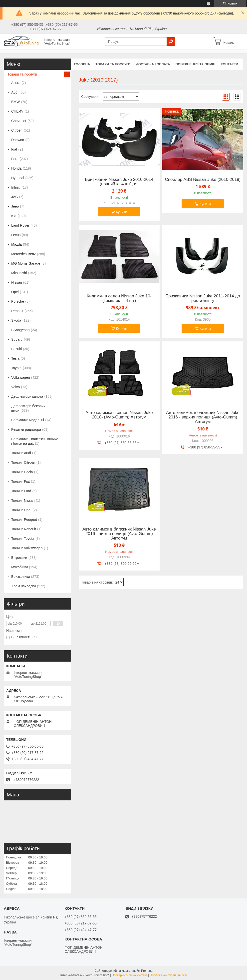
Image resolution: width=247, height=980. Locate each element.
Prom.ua (147, 971)
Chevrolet (19, 121)
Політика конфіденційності (168, 975)
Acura (16, 83)
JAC (14, 197)
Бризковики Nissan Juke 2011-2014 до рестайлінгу (203, 298)
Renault (17, 311)
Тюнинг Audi (21, 453)
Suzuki (16, 349)
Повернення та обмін (195, 64)
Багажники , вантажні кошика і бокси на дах (35, 441)
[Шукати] (171, 42)
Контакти (230, 64)
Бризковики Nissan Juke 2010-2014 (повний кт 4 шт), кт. (119, 182)
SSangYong (20, 330)
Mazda (16, 244)
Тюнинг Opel (21, 510)
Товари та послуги (113, 64)
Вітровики (19, 558)
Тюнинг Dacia (22, 472)
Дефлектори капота (27, 396)
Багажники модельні (28, 420)
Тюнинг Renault (24, 529)
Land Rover (20, 225)
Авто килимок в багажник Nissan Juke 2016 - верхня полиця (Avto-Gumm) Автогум (203, 417)
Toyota (16, 368)
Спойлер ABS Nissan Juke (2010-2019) (203, 180)
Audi (15, 92)
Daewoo (18, 140)
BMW (15, 102)
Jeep (15, 206)
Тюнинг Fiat (20, 481)
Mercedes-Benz (23, 254)
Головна (82, 64)
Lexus (16, 235)
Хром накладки (23, 586)
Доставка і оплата (153, 64)
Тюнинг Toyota (23, 539)
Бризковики (20, 577)
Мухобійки (19, 567)
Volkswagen (21, 377)
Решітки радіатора (26, 429)
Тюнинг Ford (21, 491)
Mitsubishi (19, 273)
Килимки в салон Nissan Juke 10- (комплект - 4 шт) (119, 298)
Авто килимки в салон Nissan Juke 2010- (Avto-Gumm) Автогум (119, 415)
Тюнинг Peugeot (24, 520)
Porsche (18, 301)
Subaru (17, 339)
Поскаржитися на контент (130, 975)
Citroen (17, 130)
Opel (15, 292)
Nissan (17, 282)
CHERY (17, 111)
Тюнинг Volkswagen (27, 548)
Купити (122, 212)
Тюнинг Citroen (23, 462)
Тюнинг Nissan (23, 501)
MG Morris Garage (26, 263)
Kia (14, 216)
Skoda (16, 320)
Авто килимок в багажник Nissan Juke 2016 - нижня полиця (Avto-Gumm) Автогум (119, 534)
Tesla (15, 358)
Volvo (15, 387)
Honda (16, 168)
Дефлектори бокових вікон (28, 408)
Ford (15, 159)
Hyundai (18, 178)
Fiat (14, 149)
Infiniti (16, 187)
